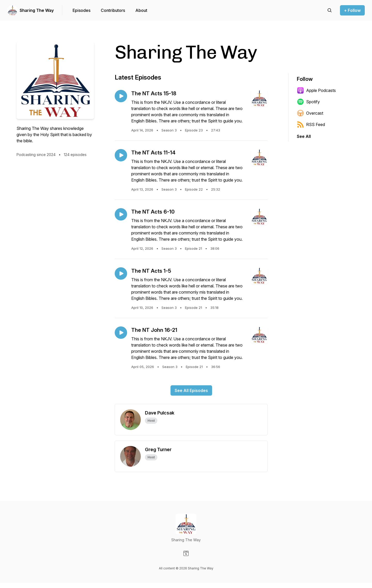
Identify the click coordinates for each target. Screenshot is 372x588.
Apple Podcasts (316, 90)
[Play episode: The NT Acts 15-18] (121, 96)
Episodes (82, 10)
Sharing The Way (37, 10)
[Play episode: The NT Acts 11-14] (121, 155)
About (141, 10)
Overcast (310, 113)
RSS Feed (311, 124)
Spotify (308, 102)
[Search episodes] (330, 10)
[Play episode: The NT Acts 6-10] (121, 214)
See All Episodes (191, 390)
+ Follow (352, 10)
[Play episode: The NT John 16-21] (121, 333)
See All (304, 136)
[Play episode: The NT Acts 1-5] (121, 273)
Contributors (113, 10)
